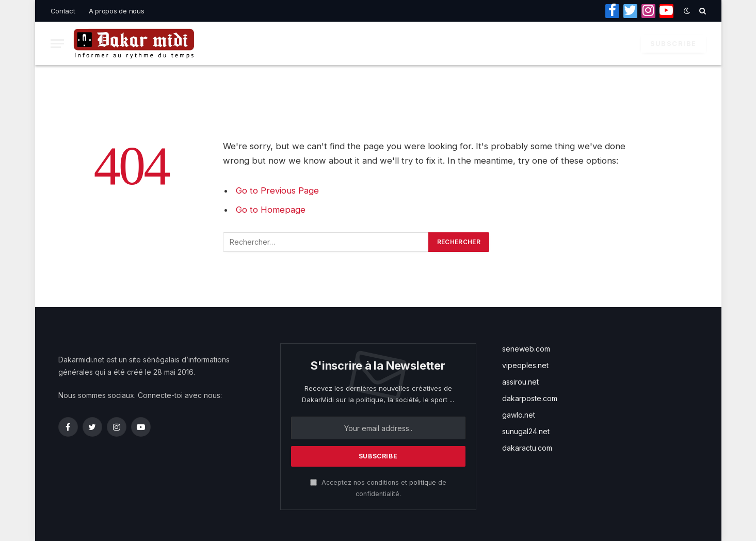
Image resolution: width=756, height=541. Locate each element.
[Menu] (57, 44)
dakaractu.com (527, 448)
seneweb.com (526, 349)
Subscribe (673, 43)
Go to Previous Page (277, 190)
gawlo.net (519, 415)
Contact (63, 11)
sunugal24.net (526, 431)
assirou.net (520, 382)
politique (423, 482)
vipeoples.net (525, 365)
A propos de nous (117, 11)
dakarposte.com (530, 398)
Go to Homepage (271, 210)
